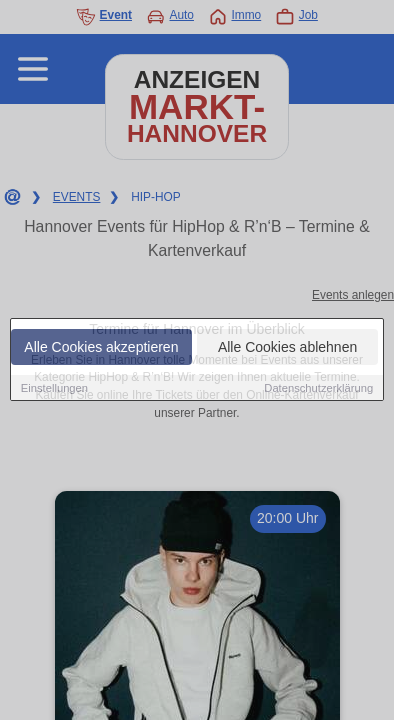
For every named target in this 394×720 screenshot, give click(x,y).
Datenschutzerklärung (318, 388)
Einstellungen (54, 388)
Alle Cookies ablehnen (287, 347)
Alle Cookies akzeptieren (101, 347)
